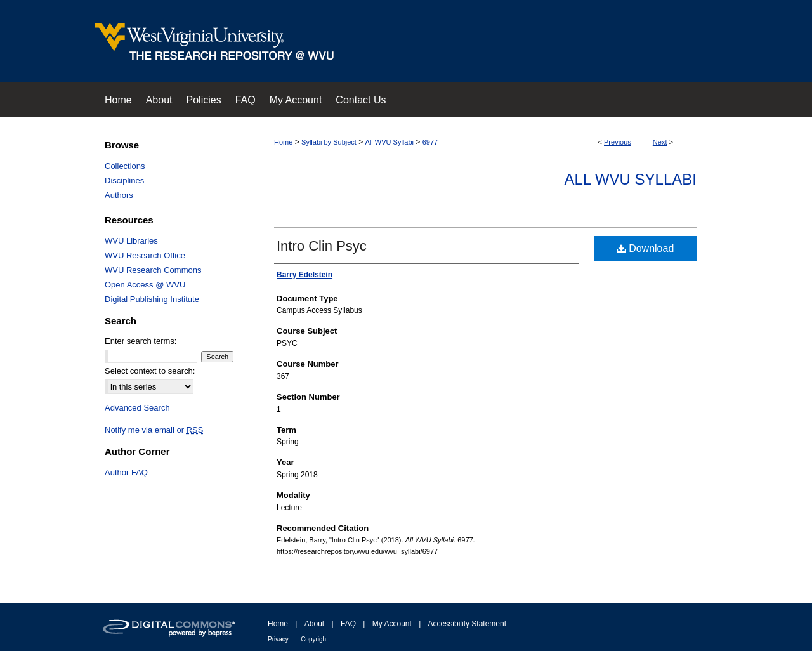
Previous (618, 142)
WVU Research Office (145, 255)
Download (645, 248)
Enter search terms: (141, 341)
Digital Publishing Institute (152, 299)
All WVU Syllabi (390, 142)
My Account (392, 624)
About (314, 624)
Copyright (314, 639)
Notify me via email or (154, 430)
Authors (119, 195)
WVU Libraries (131, 241)
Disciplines (124, 181)
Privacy (278, 639)
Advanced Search (137, 408)
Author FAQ (126, 472)
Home (283, 142)
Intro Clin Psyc (322, 246)
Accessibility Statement (467, 624)
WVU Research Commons (153, 270)
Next (660, 142)
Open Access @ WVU (145, 285)
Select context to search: (150, 371)
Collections (125, 166)
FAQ (348, 624)
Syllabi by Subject (329, 142)
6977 (430, 142)
